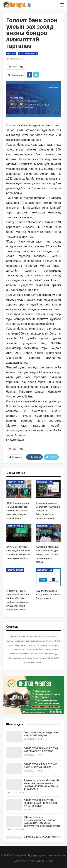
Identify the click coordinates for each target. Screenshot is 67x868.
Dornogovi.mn (19, 855)
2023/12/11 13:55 (15, 482)
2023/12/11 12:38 (45, 482)
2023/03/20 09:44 (45, 526)
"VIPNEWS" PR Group (41, 861)
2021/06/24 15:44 (15, 570)
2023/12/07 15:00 (15, 526)
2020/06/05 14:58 (45, 570)
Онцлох (11, 54)
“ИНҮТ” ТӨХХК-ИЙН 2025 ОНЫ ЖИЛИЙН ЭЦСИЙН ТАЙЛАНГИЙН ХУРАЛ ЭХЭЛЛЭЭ (40, 803)
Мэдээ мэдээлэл (28, 54)
